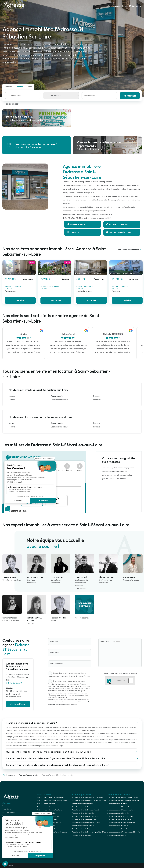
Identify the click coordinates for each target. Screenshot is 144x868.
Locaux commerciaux (59, 400)
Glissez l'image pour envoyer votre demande (120, 673)
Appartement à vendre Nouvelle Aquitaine (86, 810)
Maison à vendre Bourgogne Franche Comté (52, 801)
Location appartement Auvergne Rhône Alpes (122, 797)
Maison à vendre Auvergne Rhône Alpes (51, 797)
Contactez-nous (8, 809)
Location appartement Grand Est (118, 813)
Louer (125, 6)
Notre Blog (6, 815)
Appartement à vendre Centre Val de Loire (86, 823)
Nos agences (7, 806)
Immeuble (97, 400)
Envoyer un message (117, 224)
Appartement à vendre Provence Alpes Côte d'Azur (89, 832)
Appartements (57, 396)
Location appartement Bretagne (117, 804)
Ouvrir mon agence (9, 812)
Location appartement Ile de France (119, 819)
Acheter (117, 6)
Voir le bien (20, 300)
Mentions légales (18, 704)
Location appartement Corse (116, 835)
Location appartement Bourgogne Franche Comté (124, 801)
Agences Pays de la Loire (29, 775)
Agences (12, 775)
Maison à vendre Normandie (47, 807)
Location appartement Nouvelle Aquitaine (121, 810)
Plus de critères (13, 104)
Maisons (12, 396)
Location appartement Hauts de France (120, 816)
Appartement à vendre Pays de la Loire (85, 829)
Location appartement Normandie (118, 807)
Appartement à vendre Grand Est (83, 813)
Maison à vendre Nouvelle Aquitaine (49, 810)
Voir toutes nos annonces (130, 250)
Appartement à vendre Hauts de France (85, 816)
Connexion (135, 6)
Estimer (8, 87)
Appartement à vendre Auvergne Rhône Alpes (87, 797)
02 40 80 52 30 (14, 683)
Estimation (73, 232)
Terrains (12, 400)
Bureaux (97, 396)
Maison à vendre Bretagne (46, 804)
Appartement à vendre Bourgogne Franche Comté (89, 801)
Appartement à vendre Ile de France (84, 819)
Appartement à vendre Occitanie (83, 826)
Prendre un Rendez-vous (119, 232)
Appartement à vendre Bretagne (83, 804)
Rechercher (130, 96)
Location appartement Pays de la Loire (120, 829)
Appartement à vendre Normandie (83, 807)
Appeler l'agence (76, 224)
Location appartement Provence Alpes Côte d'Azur (124, 832)
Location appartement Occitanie (118, 826)
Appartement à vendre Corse (82, 835)
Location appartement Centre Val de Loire (121, 823)
